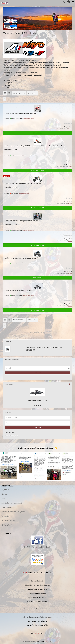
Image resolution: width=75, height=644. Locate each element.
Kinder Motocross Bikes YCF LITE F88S (18, 290)
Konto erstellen (10, 432)
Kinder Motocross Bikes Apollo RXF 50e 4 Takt (20, 113)
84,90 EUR (38, 405)
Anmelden (37, 373)
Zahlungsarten (7, 507)
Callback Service (7, 525)
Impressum (5, 490)
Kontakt (4, 494)
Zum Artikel (37, 133)
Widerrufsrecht (7, 516)
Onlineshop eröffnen (29, 642)
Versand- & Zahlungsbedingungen (14, 512)
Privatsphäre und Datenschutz (12, 503)
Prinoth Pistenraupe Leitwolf (37, 400)
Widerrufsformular (8, 521)
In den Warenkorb (37, 170)
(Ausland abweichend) (28, 118)
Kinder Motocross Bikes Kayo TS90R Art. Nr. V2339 (22, 221)
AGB (3, 498)
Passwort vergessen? (12, 436)
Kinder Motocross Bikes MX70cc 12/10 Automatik (21, 258)
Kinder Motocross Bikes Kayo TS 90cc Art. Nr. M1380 (23, 183)
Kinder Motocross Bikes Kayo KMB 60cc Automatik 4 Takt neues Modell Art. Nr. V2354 (34, 146)
